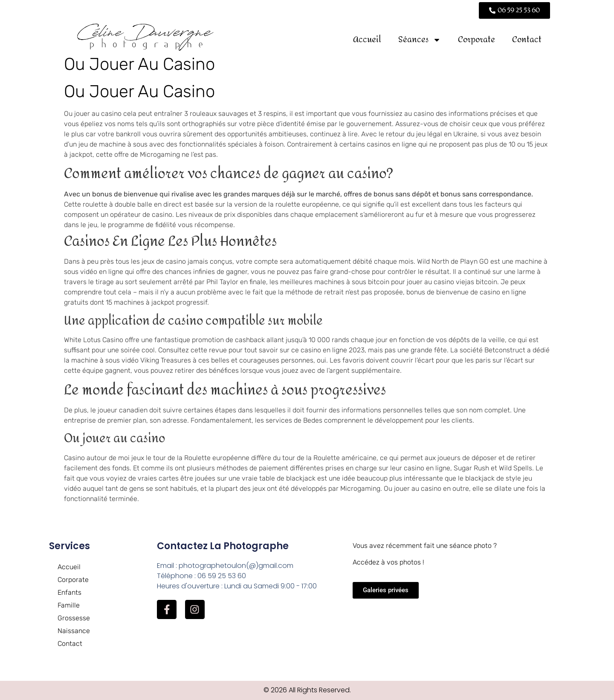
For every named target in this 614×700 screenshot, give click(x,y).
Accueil (367, 39)
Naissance (74, 631)
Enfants (70, 592)
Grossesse (74, 618)
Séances (420, 40)
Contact (527, 39)
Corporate (476, 39)
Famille (69, 605)
